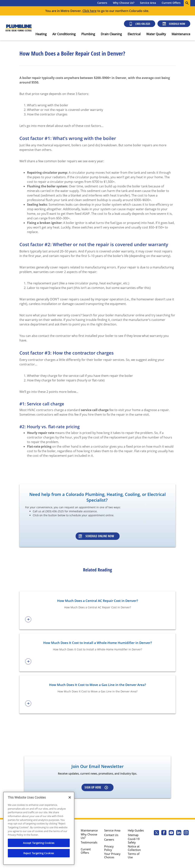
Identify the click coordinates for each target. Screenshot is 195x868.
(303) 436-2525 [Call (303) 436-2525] (140, 24)
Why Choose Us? (124, 3)
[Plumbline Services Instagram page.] (186, 833)
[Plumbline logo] (19, 28)
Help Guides (136, 830)
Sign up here (96, 787)
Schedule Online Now (96, 536)
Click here (90, 11)
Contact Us (111, 835)
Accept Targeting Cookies (39, 843)
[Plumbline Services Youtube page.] (171, 833)
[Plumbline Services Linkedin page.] (179, 833)
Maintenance (181, 34)
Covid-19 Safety (134, 841)
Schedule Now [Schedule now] (174, 24)
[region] (39, 828)
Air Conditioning (64, 34)
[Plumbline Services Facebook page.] (164, 833)
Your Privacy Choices (112, 855)
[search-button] (187, 3)
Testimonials (89, 842)
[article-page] (97, 619)
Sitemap (133, 835)
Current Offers (171, 3)
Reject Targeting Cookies (39, 853)
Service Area (148, 3)
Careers (102, 3)
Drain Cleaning (111, 34)
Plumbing (88, 34)
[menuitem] (102, 3)
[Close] (70, 797)
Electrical (134, 34)
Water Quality (156, 34)
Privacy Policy (109, 848)
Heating (41, 34)
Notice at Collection (134, 848)
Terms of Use (134, 855)
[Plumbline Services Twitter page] (156, 833)
